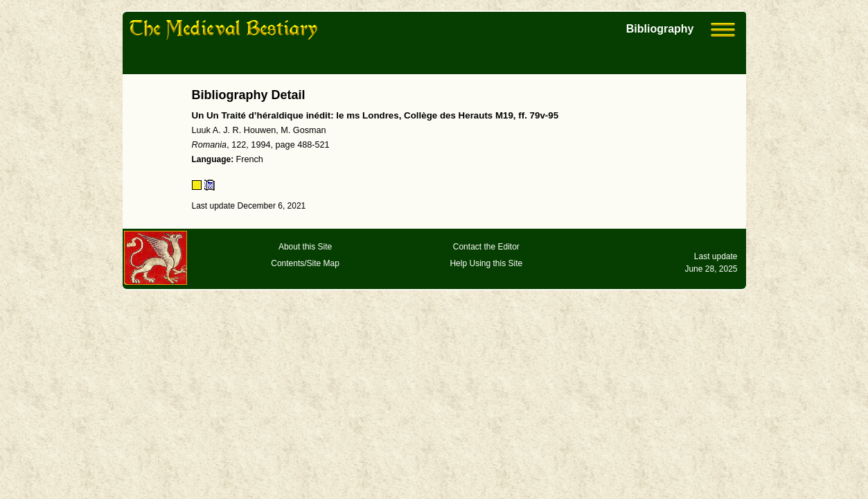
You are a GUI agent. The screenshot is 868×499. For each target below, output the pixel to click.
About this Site (305, 247)
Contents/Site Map (305, 263)
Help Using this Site (486, 263)
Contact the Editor (486, 247)
